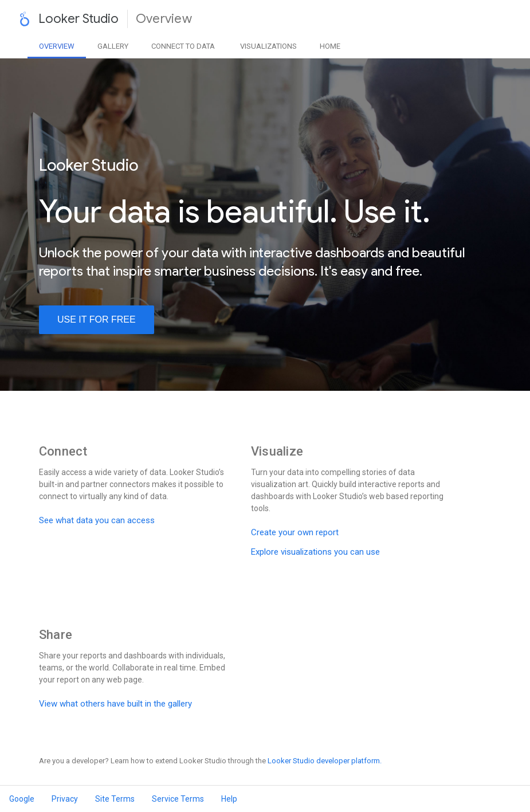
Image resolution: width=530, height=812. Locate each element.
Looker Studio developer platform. (325, 761)
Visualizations (268, 46)
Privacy (65, 799)
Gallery (113, 46)
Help (229, 799)
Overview (57, 46)
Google (22, 799)
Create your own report (295, 532)
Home (330, 46)
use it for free (97, 319)
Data (183, 46)
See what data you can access (97, 520)
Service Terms (178, 799)
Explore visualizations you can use (315, 552)
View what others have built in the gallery (115, 704)
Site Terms (115, 799)
